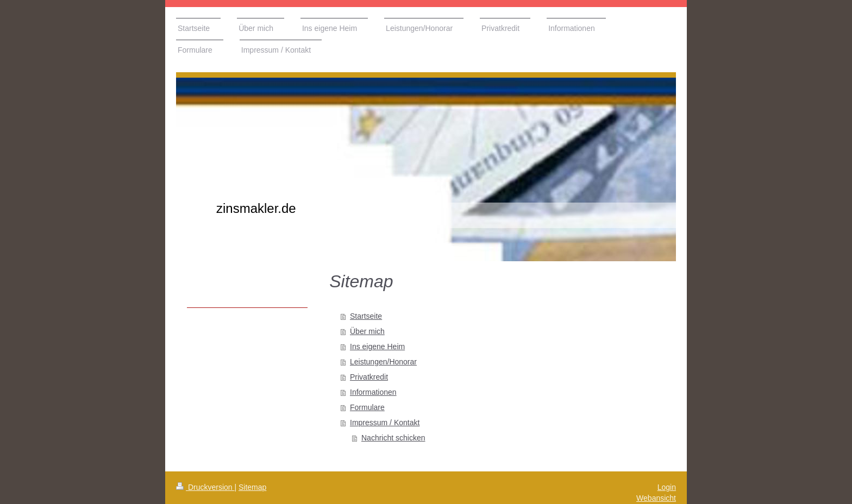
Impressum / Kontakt (385, 423)
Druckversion (205, 487)
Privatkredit (369, 377)
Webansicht (656, 498)
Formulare (367, 407)
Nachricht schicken (393, 438)
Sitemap (252, 487)
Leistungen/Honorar (383, 362)
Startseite (366, 316)
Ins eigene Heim (377, 346)
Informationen (373, 392)
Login (667, 487)
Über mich (367, 331)
